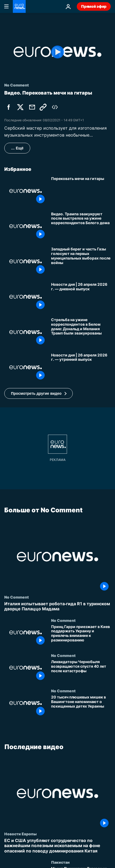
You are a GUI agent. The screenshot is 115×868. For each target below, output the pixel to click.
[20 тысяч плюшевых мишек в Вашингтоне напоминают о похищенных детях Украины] (81, 707)
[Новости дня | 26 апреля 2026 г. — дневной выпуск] (81, 297)
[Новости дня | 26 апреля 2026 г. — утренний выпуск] (81, 367)
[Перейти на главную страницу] (19, 6)
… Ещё (17, 148)
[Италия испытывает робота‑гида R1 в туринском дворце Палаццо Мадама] (57, 607)
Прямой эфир (94, 6)
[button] (39, 393)
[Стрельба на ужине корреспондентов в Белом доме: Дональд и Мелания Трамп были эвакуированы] (81, 332)
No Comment (17, 597)
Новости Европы (20, 834)
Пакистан (60, 862)
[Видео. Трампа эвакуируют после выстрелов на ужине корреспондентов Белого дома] (81, 226)
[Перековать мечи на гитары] (81, 191)
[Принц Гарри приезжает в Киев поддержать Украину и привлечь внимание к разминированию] (81, 636)
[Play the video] (57, 52)
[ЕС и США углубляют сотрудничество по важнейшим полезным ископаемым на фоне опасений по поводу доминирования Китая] (57, 846)
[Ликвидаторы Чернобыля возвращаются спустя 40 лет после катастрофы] (81, 671)
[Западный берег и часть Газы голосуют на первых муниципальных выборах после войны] (81, 261)
